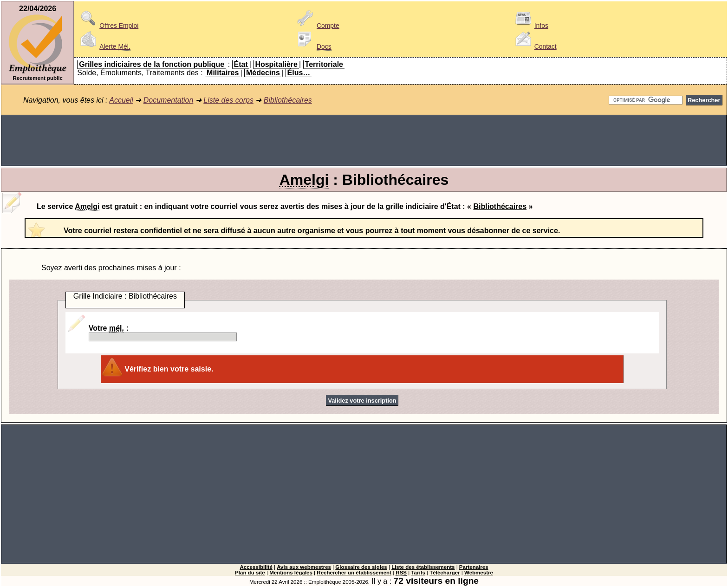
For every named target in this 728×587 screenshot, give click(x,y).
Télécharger (445, 573)
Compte (317, 26)
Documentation (169, 100)
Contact (534, 46)
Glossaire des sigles (361, 567)
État (241, 64)
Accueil (121, 100)
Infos (530, 26)
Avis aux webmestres (304, 567)
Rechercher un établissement (354, 573)
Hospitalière (276, 64)
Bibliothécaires (288, 100)
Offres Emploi (108, 26)
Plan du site (250, 573)
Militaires (223, 73)
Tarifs (418, 573)
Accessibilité (256, 567)
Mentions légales (291, 573)
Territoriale (324, 64)
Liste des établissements (423, 567)
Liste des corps (228, 100)
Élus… (299, 73)
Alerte (104, 46)
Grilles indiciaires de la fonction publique (152, 64)
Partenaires (474, 567)
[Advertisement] (364, 140)
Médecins (263, 73)
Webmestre (479, 573)
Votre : (163, 333)
